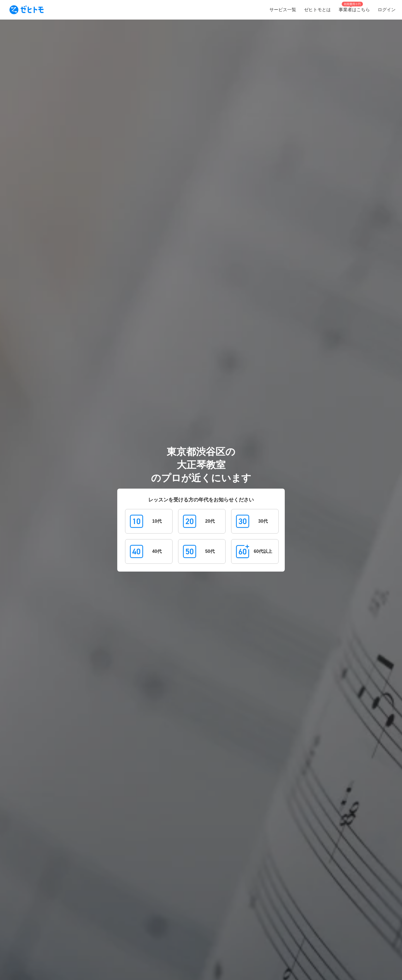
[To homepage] (27, 10)
